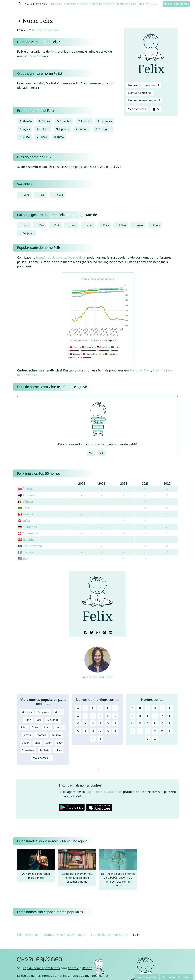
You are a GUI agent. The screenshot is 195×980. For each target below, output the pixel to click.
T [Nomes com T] (140, 731)
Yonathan (28, 750)
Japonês (62, 129)
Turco (59, 137)
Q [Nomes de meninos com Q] (108, 723)
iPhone (87, 968)
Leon (26, 225)
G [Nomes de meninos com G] (78, 716)
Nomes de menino (101, 4)
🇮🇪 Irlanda (25, 552)
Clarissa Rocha (103, 677)
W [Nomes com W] (162, 731)
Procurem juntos (147, 977)
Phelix (59, 195)
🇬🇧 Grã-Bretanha (30, 546)
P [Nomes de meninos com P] (100, 723)
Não (102, 453)
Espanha (159, 370)
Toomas (41, 735)
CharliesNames (28, 935)
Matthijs (27, 712)
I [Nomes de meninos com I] (93, 716)
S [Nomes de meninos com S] (78, 731)
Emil (57, 225)
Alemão (25, 121)
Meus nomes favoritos (175, 977)
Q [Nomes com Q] (162, 723)
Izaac (35, 727)
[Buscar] (154, 4)
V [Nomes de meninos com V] (100, 731)
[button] (73, 601)
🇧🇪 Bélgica (25, 502)
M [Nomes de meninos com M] (78, 723)
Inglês (24, 129)
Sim (91, 453)
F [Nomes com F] (170, 708)
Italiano (43, 129)
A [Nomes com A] (133, 708)
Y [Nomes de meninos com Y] (93, 739)
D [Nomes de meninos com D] (100, 708)
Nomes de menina (75, 4)
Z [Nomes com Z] (155, 739)
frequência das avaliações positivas (61, 257)
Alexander (53, 720)
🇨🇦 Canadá (26, 514)
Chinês (44, 121)
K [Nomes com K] (162, 716)
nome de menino (47, 30)
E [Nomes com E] (162, 708)
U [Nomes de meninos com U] (93, 731)
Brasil (147, 370)
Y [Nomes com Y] (147, 739)
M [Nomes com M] (132, 723)
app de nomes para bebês (104, 792)
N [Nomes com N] (140, 723)
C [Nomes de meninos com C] (93, 708)
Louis (157, 225)
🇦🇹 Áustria (25, 489)
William (56, 735)
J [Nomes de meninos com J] (100, 716)
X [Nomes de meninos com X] (115, 731)
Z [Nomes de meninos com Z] (100, 739)
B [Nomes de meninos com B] (85, 708)
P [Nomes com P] (155, 723)
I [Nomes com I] (147, 716)
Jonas (73, 225)
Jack (39, 720)
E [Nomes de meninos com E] (108, 708)
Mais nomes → (42, 758)
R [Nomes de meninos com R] (115, 723)
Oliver (25, 743)
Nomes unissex (125, 4)
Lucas (59, 727)
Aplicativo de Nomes (176, 4)
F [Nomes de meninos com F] (115, 708)
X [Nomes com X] (170, 731)
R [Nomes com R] (170, 723)
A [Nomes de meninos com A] (78, 708)
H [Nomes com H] (140, 716)
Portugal (136, 370)
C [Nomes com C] (147, 708)
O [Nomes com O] (147, 723)
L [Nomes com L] (170, 716)
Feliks (26, 195)
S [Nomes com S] (133, 731)
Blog (141, 4)
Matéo (59, 712)
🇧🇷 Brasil (24, 508)
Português (103, 129)
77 (156, 109)
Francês (84, 121)
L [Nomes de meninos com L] (115, 716)
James (27, 735)
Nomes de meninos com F (144, 100)
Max (41, 225)
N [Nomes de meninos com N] (85, 723)
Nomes (55, 4)
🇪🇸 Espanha (26, 540)
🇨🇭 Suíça (24, 521)
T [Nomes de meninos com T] (85, 731)
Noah (90, 225)
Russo (24, 137)
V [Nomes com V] (155, 731)
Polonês (82, 129)
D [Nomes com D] (155, 708)
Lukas (139, 225)
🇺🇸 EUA (23, 559)
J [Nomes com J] (155, 716)
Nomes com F (151, 85)
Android (73, 968)
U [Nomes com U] (147, 731)
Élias (24, 727)
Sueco (42, 137)
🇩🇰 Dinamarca (28, 533)
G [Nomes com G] (132, 716)
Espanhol (64, 121)
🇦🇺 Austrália (27, 495)
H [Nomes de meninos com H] (85, 716)
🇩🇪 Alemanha (27, 527)
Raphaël (44, 750)
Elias (106, 225)
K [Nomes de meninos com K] (108, 716)
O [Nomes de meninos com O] (93, 723)
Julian (122, 225)
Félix (54, 51)
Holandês (105, 121)
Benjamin (28, 233)
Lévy (60, 743)
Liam (47, 727)
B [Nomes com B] (140, 708)
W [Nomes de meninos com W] (108, 731)
